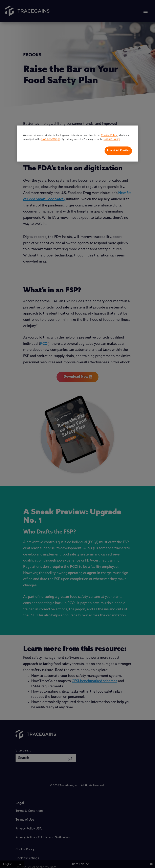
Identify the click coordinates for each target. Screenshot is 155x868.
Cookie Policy (109, 135)
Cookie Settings (51, 139)
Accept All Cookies (118, 150)
